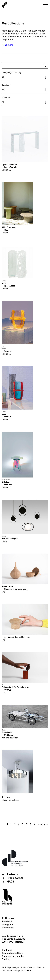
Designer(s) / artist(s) (11, 73)
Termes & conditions (13, 953)
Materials (6, 97)
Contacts (7, 950)
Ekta (29, 971)
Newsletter (8, 928)
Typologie (6, 85)
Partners (12, 874)
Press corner (15, 878)
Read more (7, 45)
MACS (10, 882)
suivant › (44, 824)
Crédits (6, 959)
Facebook (7, 921)
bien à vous (7, 971)
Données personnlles (13, 956)
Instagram (7, 925)
